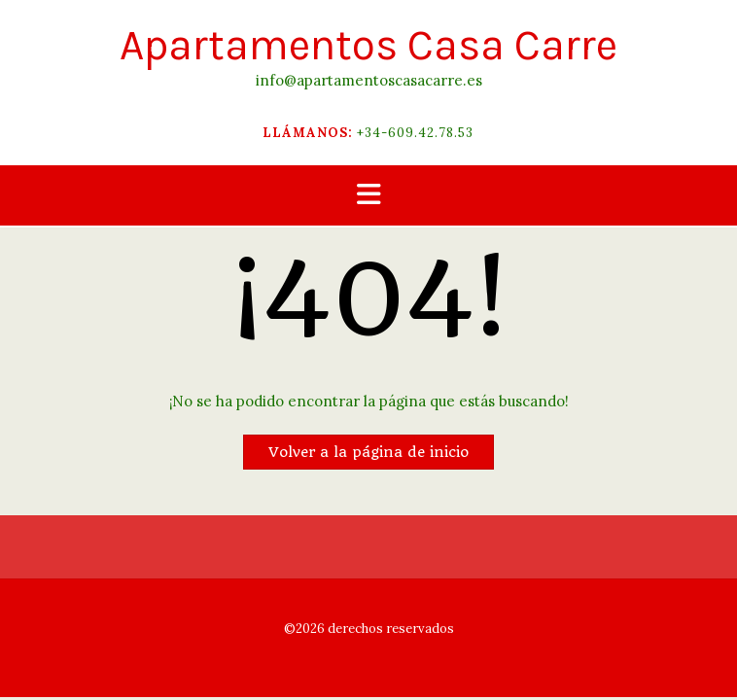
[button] (368, 196)
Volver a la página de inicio (368, 452)
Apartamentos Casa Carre (368, 45)
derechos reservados (389, 629)
